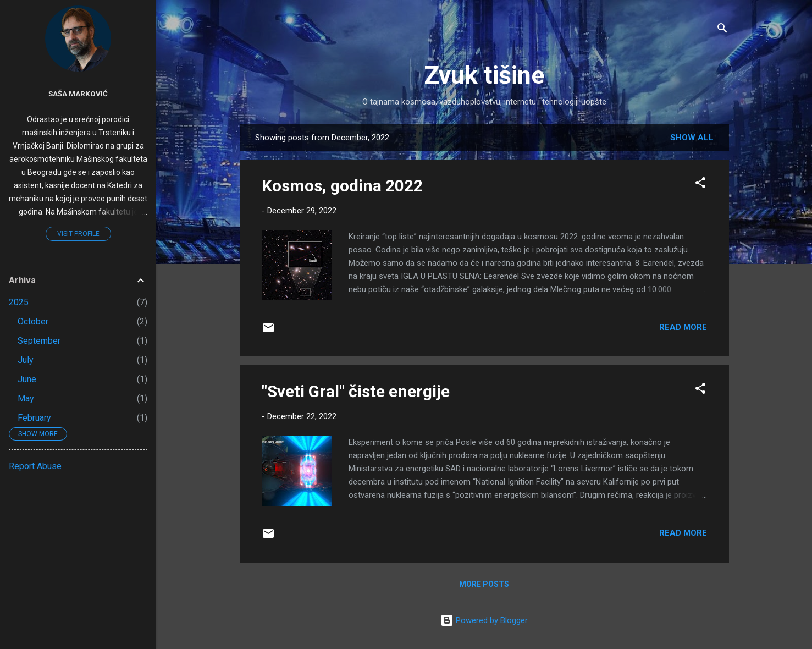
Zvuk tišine (484, 75)
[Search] (722, 30)
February (34, 418)
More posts (484, 584)
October (33, 321)
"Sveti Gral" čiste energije (356, 391)
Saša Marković (78, 94)
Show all (692, 137)
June (27, 379)
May (26, 398)
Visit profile (78, 234)
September (39, 341)
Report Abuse (35, 466)
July (26, 360)
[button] (700, 185)
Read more (683, 327)
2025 (19, 302)
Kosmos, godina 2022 (342, 186)
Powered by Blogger (484, 620)
